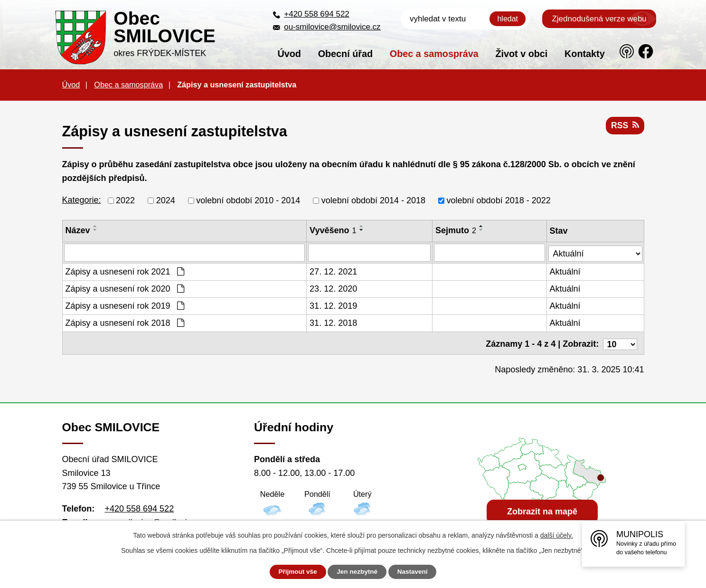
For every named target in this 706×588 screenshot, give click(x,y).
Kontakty (585, 54)
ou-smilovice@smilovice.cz (332, 27)
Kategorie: (82, 200)
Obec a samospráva (434, 54)
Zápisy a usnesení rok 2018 (125, 323)
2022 (125, 200)
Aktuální (566, 272)
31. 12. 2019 (334, 306)
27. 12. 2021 (334, 272)
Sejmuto (456, 230)
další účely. (557, 535)
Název (78, 230)
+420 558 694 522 (317, 14)
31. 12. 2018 (334, 323)
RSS (625, 127)
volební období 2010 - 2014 (248, 200)
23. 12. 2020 (334, 289)
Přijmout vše (294, 572)
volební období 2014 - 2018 (373, 200)
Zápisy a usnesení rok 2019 (125, 306)
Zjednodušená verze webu (599, 19)
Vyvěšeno (333, 230)
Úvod (289, 54)
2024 (166, 200)
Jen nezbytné (357, 572)
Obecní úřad (345, 54)
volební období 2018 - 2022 (499, 200)
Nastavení (416, 572)
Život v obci (521, 54)
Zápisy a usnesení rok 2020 (125, 289)
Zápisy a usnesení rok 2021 (125, 272)
